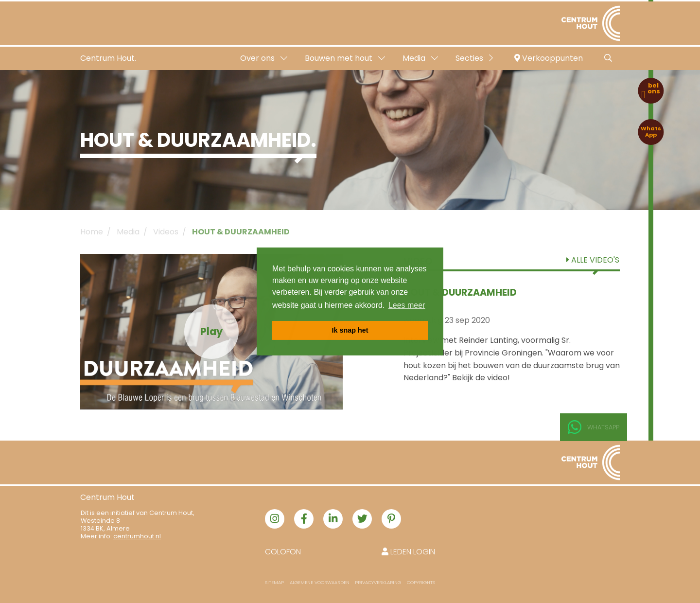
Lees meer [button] (407, 305)
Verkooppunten (549, 58)
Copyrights (421, 582)
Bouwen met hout (345, 58)
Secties (474, 58)
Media (420, 58)
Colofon (283, 552)
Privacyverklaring (378, 582)
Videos (166, 232)
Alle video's (593, 260)
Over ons (264, 58)
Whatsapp (594, 427)
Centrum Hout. (108, 58)
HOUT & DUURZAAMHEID (241, 232)
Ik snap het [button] (350, 330)
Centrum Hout (107, 497)
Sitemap (274, 582)
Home (92, 232)
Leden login (408, 552)
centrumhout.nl (137, 536)
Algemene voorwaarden (320, 582)
